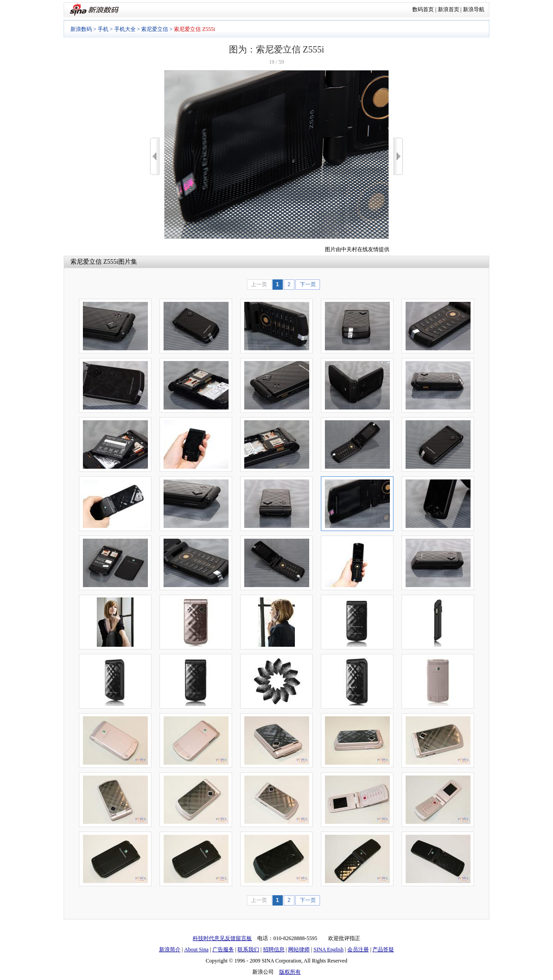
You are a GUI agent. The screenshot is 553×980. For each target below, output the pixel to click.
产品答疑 (383, 950)
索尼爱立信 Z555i (94, 262)
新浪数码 (81, 29)
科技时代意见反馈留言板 (222, 938)
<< (155, 156)
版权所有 (290, 972)
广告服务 (223, 950)
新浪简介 (170, 950)
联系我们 (248, 950)
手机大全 (125, 29)
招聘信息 (274, 950)
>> (398, 156)
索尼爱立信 (155, 29)
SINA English (328, 950)
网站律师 (299, 950)
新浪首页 (449, 9)
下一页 (308, 284)
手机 (103, 29)
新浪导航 (474, 9)
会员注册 (358, 950)
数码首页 (423, 9)
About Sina (196, 950)
